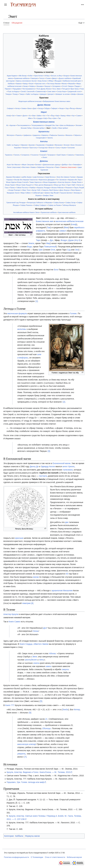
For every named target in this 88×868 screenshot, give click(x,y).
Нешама (40, 86)
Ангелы (44, 141)
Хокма (24, 108)
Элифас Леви (48, 195)
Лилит (45, 157)
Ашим (64, 148)
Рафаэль (53, 135)
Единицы (47, 728)
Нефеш (32, 86)
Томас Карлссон (35, 182)
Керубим (17, 148)
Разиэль (19, 135)
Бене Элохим (76, 145)
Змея (35, 657)
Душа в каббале (65, 78)
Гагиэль (17, 155)
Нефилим (41, 167)
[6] (30, 713)
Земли (31, 243)
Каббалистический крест (72, 81)
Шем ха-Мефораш (67, 125)
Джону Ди (34, 466)
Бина (29, 108)
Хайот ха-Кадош (32, 94)
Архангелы (44, 132)
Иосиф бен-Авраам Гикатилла (26, 180)
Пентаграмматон (29, 89)
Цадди (39, 118)
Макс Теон (26, 190)
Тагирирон (51, 155)
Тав (59, 118)
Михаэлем (68, 591)
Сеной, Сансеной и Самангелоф (33, 91)
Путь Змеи (56, 89)
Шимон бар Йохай (52, 193)
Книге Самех (14, 622)
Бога (56, 270)
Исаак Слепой (22, 182)
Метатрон (10, 135)
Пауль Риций (79, 188)
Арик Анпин (39, 76)
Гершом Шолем (66, 193)
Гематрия (34, 78)
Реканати (69, 188)
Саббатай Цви (38, 193)
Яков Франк (75, 190)
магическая (61, 221)
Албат (30, 76)
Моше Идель (11, 182)
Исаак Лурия (10, 185)
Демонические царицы (52, 164)
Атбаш (47, 76)
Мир (48, 243)
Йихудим (58, 81)
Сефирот (10, 108)
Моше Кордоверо (50, 182)
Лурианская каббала (49, 212)
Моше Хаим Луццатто (25, 185)
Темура (8, 94)
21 (46, 719)
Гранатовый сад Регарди (16, 202)
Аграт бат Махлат (14, 164)
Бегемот (38, 164)
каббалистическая (75, 221)
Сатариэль (25, 155)
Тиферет (54, 108)
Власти (52, 148)
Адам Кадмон (12, 76)
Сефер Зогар (70, 202)
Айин (30, 118)
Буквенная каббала (22, 78)
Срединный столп (74, 91)
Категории (9, 836)
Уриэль (50, 138)
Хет (44, 116)
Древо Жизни (44, 105)
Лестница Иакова (54, 83)
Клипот (44, 151)
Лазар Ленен (77, 182)
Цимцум (43, 94)
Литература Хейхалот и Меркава (39, 202)
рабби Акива (26, 177)
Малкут (79, 108)
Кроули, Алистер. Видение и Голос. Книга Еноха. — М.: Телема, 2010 (38, 772)
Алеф (9, 116)
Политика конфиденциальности (17, 857)
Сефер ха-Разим (54, 205)
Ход (67, 108)
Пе (35, 118)
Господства (43, 148)
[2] (64, 402)
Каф (57, 116)
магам (36, 577)
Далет (25, 116)
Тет (48, 116)
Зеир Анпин (42, 81)
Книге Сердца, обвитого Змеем (34, 644)
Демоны (44, 161)
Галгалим (71, 148)
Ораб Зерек (61, 155)
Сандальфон (41, 138)
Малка (64, 83)
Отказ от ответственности (55, 857)
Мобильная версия (74, 857)
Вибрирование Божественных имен (57, 101)
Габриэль (77, 135)
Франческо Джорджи (47, 180)
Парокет (8, 89)
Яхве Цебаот (63, 128)
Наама (33, 167)
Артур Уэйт (36, 190)
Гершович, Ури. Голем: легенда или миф (25, 782)
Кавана (19, 83)
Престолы (33, 148)
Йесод (72, 108)
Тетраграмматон (38, 125)
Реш (50, 118)
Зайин (39, 116)
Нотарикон (56, 86)
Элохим (78, 125)
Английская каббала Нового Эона (26, 212)
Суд (69, 250)
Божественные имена (44, 122)
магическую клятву (26, 744)
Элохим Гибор (26, 128)
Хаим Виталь (50, 177)
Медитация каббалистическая (30, 101)
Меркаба (72, 83)
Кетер (18, 108)
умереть (21, 754)
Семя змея (51, 91)
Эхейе (54, 128)
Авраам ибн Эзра (75, 180)
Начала (25, 148)
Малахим (58, 145)
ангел (65, 466)
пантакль (43, 476)
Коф (45, 118)
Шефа (73, 94)
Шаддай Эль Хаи (52, 125)
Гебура (47, 108)
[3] (49, 451)
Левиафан (77, 164)
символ (63, 231)
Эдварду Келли (48, 466)
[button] (6, 5)
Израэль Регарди (43, 188)
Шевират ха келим (63, 94)
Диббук (65, 164)
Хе (30, 116)
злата (36, 663)
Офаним (24, 145)
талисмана (68, 470)
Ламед (63, 116)
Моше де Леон (60, 185)
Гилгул (42, 78)
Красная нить (40, 83)
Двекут (55, 78)
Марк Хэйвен (26, 193)
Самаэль (71, 155)
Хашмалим (40, 145)
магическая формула (17, 313)
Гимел (19, 116)
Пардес (77, 86)
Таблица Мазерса (69, 205)
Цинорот (51, 94)
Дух (52, 240)
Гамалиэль (80, 155)
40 (67, 574)
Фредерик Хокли (13, 193)
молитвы (22, 329)
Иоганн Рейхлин (58, 188)
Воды (30, 247)
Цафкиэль (27, 135)
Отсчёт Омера (68, 86)
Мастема (26, 167)
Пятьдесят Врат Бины (70, 89)
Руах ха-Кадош (14, 91)
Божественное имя (45, 221)
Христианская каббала (67, 212)
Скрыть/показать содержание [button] (5, 18)
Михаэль (69, 135)
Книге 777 (10, 705)
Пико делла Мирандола (44, 185)
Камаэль (45, 135)
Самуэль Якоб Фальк (50, 190)
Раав (57, 167)
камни (48, 666)
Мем (69, 116)
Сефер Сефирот (40, 205)
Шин (55, 118)
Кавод (25, 83)
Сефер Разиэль (26, 205)
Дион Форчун (64, 190)
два (67, 522)
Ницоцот (48, 86)
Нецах (62, 108)
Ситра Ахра (61, 91)
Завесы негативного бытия (26, 81)
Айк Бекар (23, 76)
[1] (37, 301)
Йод (53, 116)
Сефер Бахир (59, 202)
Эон (77, 250)
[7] (25, 757)
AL (7, 125)
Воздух (64, 240)
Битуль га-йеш (57, 76)
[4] (32, 603)
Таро (38, 240)
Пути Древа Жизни (44, 89)
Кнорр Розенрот (15, 190)
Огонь (36, 631)
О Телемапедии (37, 857)
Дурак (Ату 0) (74, 240)
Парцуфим (17, 89)
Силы (58, 148)
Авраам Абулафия (13, 177)
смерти (65, 669)
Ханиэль (61, 135)
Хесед (40, 108)
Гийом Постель (22, 188)
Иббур (51, 81)
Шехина (80, 94)
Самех (79, 116)
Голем (48, 78)
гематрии (26, 603)
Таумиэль (9, 155)
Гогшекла (35, 155)
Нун (73, 116)
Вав (34, 116)
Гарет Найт (71, 185)
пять (42, 660)
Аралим (32, 145)
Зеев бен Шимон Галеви (66, 177)
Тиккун (22, 94)
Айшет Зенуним (28, 164)
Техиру (15, 94)
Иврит (44, 112)
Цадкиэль (36, 135)
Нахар (25, 86)
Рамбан (33, 188)
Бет (14, 116)
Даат (35, 108)
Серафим (50, 145)
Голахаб (43, 155)
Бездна (66, 76)
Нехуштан (50, 167)
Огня (53, 250)
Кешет (31, 83)
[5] (41, 701)
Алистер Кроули (64, 182)
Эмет (49, 128)
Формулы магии (32, 836)
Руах (82, 89)
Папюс (12, 188)
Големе (73, 313)
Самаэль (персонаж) (68, 167)
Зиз (70, 164)
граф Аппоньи (38, 177)
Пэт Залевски (61, 180)
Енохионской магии (62, 463)
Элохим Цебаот (39, 128)
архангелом (57, 591)
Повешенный (50, 247)
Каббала (11, 83)
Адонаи (13, 125)
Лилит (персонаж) (14, 167)
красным (19, 538)
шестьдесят (31, 660)
